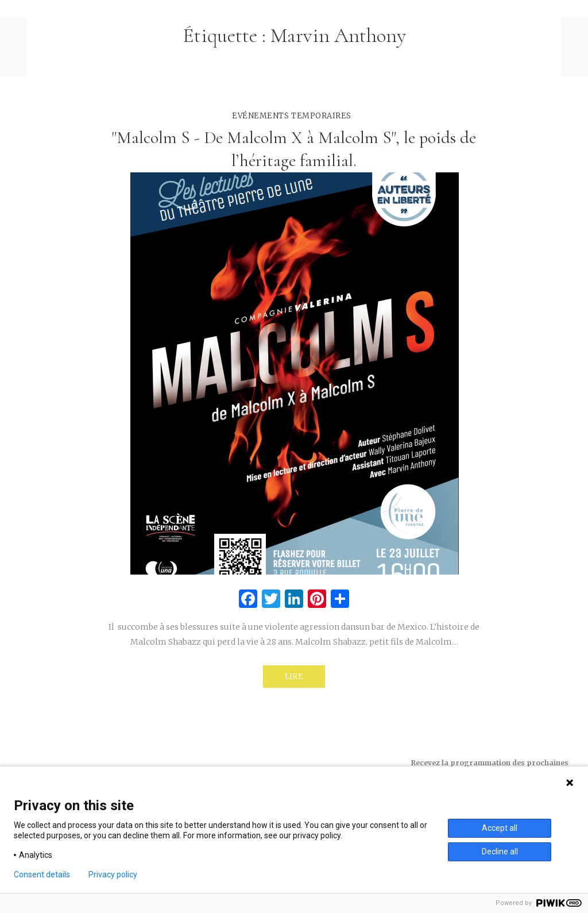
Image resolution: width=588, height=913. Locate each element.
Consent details (42, 875)
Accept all (500, 828)
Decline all (500, 852)
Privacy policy (113, 875)
